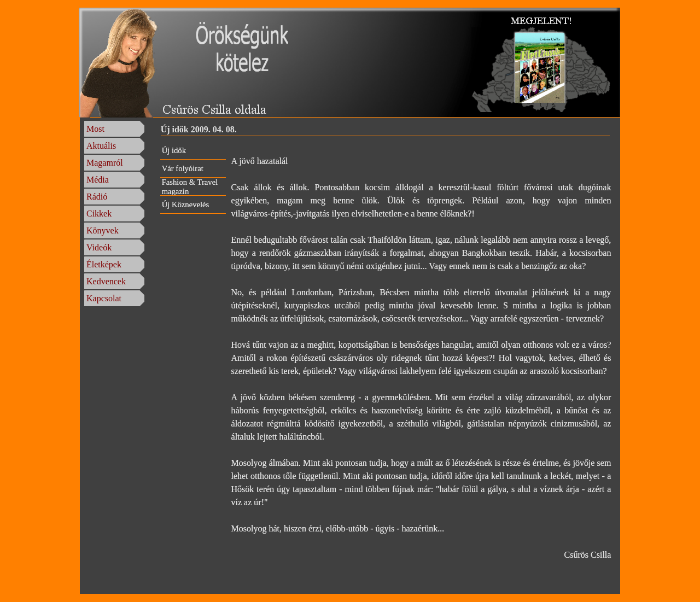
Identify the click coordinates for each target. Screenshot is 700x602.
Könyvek (103, 230)
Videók (99, 247)
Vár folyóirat (183, 168)
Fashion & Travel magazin (190, 187)
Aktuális (101, 146)
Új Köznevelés (186, 204)
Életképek (104, 264)
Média (98, 180)
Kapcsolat (104, 298)
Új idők (174, 150)
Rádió (97, 197)
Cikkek (99, 214)
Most (95, 129)
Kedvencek (106, 281)
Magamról (105, 163)
